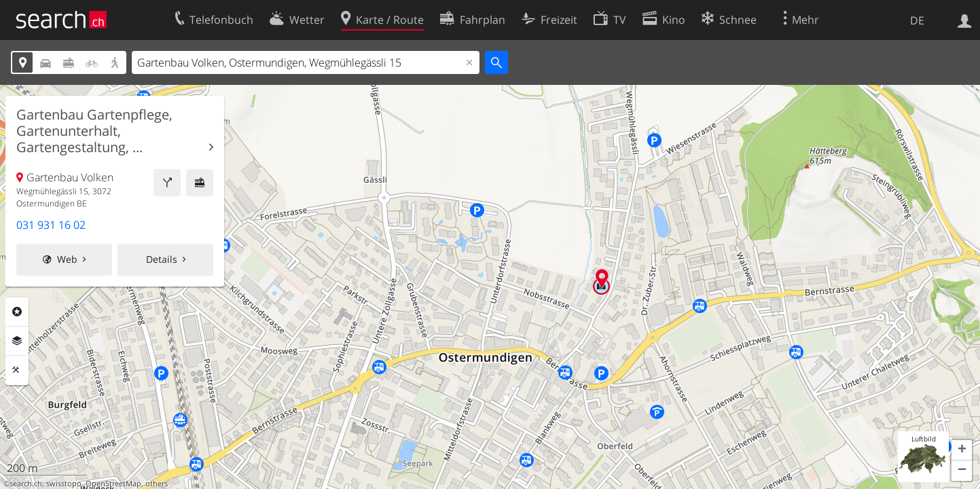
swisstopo (64, 484)
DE (917, 20)
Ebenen (17, 341)
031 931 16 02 (51, 225)
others (157, 484)
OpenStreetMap (113, 484)
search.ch (26, 484)
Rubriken (17, 312)
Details (162, 259)
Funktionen (17, 370)
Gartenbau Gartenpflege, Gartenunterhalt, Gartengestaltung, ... (94, 131)
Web (67, 259)
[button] (962, 450)
